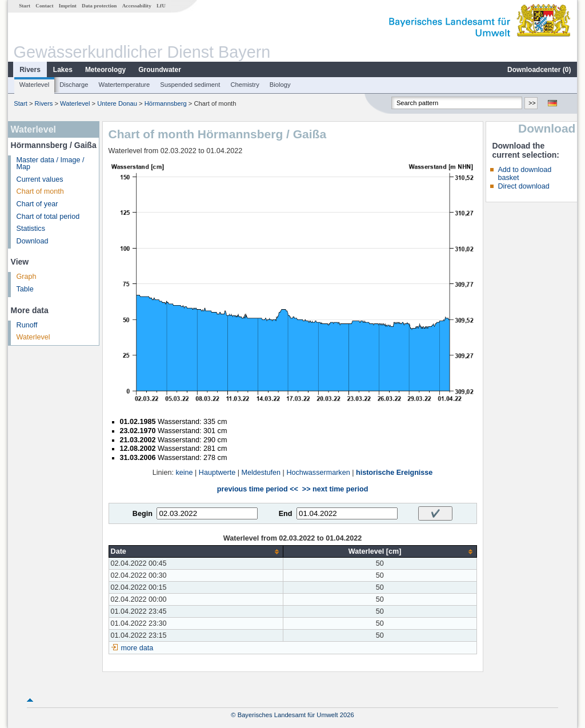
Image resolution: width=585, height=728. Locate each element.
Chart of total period (48, 217)
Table (25, 289)
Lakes (63, 70)
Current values (40, 179)
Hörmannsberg (166, 103)
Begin (143, 514)
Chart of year (37, 204)
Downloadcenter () (539, 70)
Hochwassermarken (318, 473)
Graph (27, 277)
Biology (280, 85)
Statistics (31, 229)
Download (33, 241)
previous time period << (258, 489)
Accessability (137, 6)
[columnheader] (196, 552)
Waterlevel (34, 85)
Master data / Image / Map (51, 164)
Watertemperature (125, 85)
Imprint (68, 6)
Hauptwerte (217, 473)
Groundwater (160, 70)
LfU (161, 6)
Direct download (523, 186)
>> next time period (335, 489)
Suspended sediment (190, 85)
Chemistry (245, 85)
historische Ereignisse (394, 473)
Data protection (99, 6)
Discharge (74, 85)
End (286, 514)
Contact (44, 6)
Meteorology (105, 70)
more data (137, 648)
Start (25, 6)
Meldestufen (261, 473)
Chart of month (40, 191)
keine (184, 473)
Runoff (27, 325)
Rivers (30, 70)
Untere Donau (117, 103)
